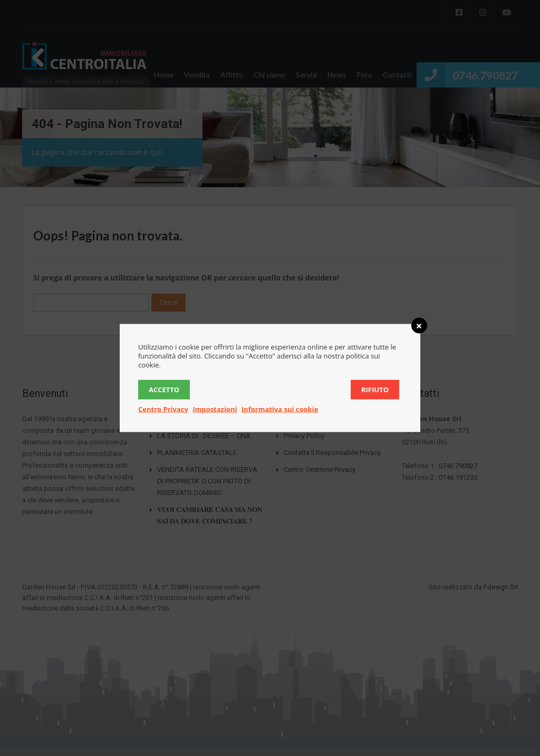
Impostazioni (215, 409)
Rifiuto (375, 390)
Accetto (164, 390)
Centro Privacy (163, 409)
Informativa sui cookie (280, 409)
